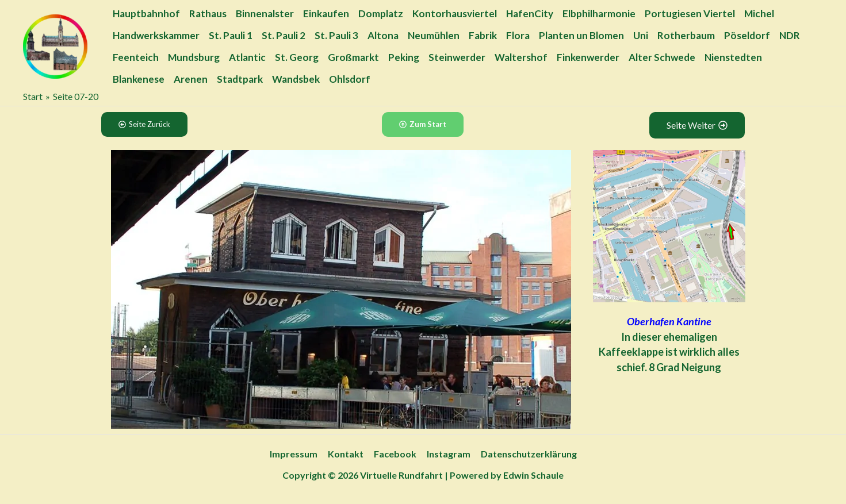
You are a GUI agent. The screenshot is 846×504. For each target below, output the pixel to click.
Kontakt (347, 454)
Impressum (296, 454)
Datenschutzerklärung (527, 454)
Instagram (447, 454)
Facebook (395, 454)
